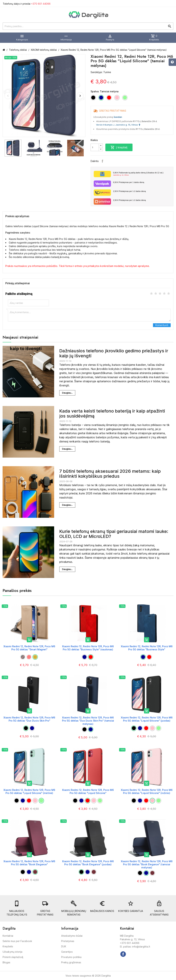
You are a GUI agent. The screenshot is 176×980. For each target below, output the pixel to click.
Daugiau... (67, 393)
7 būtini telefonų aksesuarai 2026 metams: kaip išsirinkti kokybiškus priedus (110, 474)
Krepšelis (8, 946)
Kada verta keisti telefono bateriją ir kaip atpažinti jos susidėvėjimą (112, 413)
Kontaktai (8, 936)
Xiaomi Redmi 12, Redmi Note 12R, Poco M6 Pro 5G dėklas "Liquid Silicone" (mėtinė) (29, 791)
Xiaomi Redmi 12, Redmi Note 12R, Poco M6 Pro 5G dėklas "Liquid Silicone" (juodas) (147, 719)
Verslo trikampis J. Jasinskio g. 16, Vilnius (118, 125)
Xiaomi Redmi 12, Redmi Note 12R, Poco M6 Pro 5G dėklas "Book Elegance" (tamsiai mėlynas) (147, 864)
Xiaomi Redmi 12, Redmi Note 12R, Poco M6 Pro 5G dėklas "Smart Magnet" (29, 648)
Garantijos (67, 952)
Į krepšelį (119, 147)
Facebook (102, 161)
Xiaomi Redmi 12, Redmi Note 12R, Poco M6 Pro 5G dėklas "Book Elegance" (29, 863)
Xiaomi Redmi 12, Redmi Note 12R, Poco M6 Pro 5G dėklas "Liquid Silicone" (88, 791)
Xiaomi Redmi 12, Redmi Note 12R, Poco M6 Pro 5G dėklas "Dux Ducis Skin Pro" (29, 719)
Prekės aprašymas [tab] (17, 216)
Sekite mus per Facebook (17, 941)
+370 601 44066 (41, 4)
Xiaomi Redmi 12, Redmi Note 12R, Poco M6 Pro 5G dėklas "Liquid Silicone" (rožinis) (147, 791)
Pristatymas (68, 941)
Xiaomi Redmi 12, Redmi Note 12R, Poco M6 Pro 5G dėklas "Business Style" (147, 648)
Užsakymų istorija (12, 952)
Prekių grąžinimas (71, 962)
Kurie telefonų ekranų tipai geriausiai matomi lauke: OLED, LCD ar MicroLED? (114, 534)
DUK (64, 946)
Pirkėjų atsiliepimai (18, 283)
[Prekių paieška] (88, 26)
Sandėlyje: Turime (101, 72)
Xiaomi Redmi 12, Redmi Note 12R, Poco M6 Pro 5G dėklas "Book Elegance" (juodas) (88, 863)
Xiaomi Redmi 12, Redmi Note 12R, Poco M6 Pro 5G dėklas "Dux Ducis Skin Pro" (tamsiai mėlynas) (88, 721)
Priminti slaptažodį (13, 957)
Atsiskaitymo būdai (72, 936)
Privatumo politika (71, 957)
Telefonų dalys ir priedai (27, 4)
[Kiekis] (95, 147)
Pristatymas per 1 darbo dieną (129, 182)
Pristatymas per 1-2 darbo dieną (129, 191)
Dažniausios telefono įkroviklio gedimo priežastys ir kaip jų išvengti (114, 353)
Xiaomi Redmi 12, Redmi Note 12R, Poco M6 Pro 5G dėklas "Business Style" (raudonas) (88, 648)
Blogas (6, 962)
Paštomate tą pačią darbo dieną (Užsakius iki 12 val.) (142, 174)
